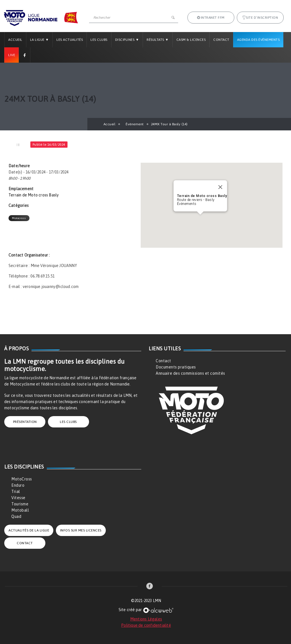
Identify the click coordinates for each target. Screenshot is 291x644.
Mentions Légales (146, 619)
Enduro (18, 485)
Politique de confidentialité (146, 625)
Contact (221, 40)
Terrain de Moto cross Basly (34, 195)
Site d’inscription (260, 18)
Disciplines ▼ (127, 40)
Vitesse (18, 498)
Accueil (15, 40)
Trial (16, 492)
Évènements (187, 204)
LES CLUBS (68, 422)
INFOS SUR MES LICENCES (81, 530)
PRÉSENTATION (25, 422)
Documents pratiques (176, 367)
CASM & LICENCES (191, 40)
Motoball (20, 510)
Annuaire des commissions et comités (190, 373)
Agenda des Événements (259, 40)
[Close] (220, 187)
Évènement (135, 124)
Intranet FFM (211, 18)
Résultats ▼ (158, 40)
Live (12, 55)
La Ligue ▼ (40, 40)
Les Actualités (70, 40)
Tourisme (20, 504)
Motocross (19, 218)
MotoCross (22, 479)
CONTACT (25, 543)
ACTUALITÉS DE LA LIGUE (29, 530)
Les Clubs (99, 40)
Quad (16, 516)
